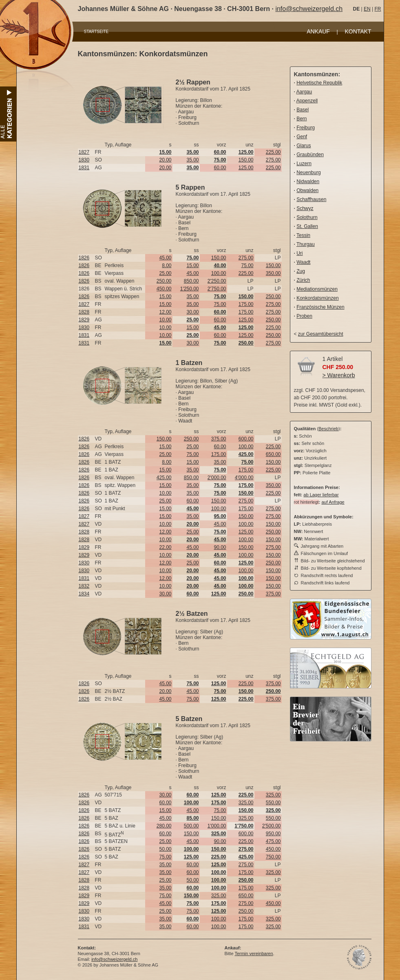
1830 (84, 160)
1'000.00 (217, 826)
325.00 (273, 795)
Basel (303, 110)
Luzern (304, 164)
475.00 (273, 841)
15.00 (192, 265)
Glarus (304, 146)
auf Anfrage (333, 502)
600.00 (246, 439)
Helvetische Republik (319, 83)
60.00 (220, 168)
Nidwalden (308, 181)
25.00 (165, 273)
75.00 (247, 265)
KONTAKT (358, 31)
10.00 (165, 320)
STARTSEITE (96, 32)
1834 (84, 594)
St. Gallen (307, 226)
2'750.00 (217, 289)
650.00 (273, 454)
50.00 (165, 849)
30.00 (192, 312)
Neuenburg (308, 173)
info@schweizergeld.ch (309, 9)
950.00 (273, 834)
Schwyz (305, 208)
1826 (84, 258)
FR (378, 9)
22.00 (165, 547)
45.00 (165, 258)
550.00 (273, 803)
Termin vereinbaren (254, 953)
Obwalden (307, 190)
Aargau (304, 92)
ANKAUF (318, 31)
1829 (84, 320)
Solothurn (307, 217)
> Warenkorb (339, 375)
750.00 (273, 857)
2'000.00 (217, 478)
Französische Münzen (320, 307)
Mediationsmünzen (317, 289)
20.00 (165, 160)
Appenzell (307, 101)
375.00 (219, 439)
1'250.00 (190, 289)
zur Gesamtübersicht (321, 334)
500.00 (191, 826)
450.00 (164, 289)
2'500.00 (272, 826)
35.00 (192, 160)
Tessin (303, 235)
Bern (302, 119)
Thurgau (306, 244)
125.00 (246, 168)
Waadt (303, 262)
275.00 (273, 160)
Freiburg (306, 128)
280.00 (164, 826)
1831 (84, 168)
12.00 (165, 312)
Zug (301, 271)
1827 (84, 152)
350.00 (273, 273)
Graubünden (310, 155)
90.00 (220, 547)
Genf (302, 137)
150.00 (246, 160)
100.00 (219, 273)
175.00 (246, 304)
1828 (84, 312)
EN (367, 9)
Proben (304, 316)
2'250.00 (217, 281)
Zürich (303, 280)
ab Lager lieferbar (321, 495)
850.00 (191, 281)
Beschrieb (328, 429)
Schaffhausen (311, 199)
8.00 (167, 265)
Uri (299, 253)
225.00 (273, 152)
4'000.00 (244, 478)
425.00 (164, 478)
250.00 (164, 281)
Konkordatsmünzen (317, 298)
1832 (84, 586)
